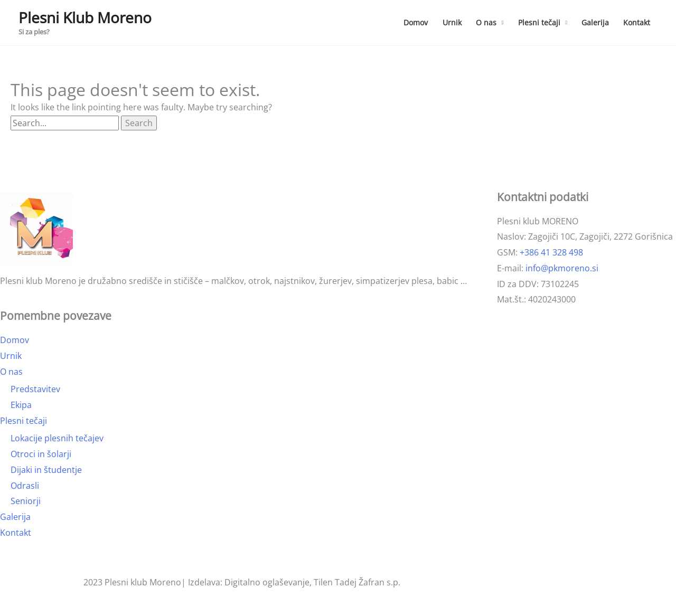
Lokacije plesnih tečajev (57, 438)
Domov (416, 22)
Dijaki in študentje (46, 470)
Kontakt (637, 22)
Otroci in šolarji (41, 454)
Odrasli (25, 486)
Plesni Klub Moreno (85, 17)
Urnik (452, 22)
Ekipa (21, 405)
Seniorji (26, 501)
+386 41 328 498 (551, 252)
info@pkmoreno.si (562, 268)
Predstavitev (35, 389)
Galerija (595, 22)
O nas (486, 22)
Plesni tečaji (539, 22)
